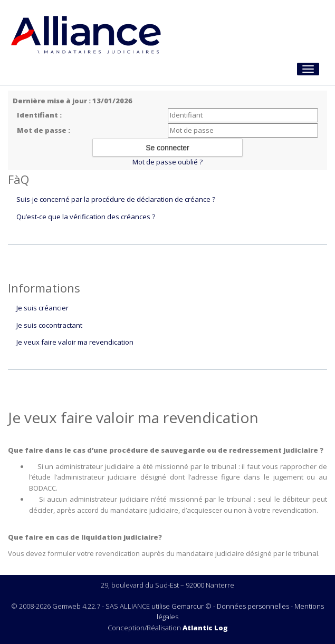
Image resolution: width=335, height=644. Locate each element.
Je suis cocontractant (49, 325)
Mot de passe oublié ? (167, 162)
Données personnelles (253, 606)
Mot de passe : (44, 130)
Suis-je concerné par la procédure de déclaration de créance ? (116, 199)
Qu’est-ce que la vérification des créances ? (86, 217)
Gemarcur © (192, 606)
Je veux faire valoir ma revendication (75, 342)
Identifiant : (39, 115)
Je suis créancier (42, 308)
